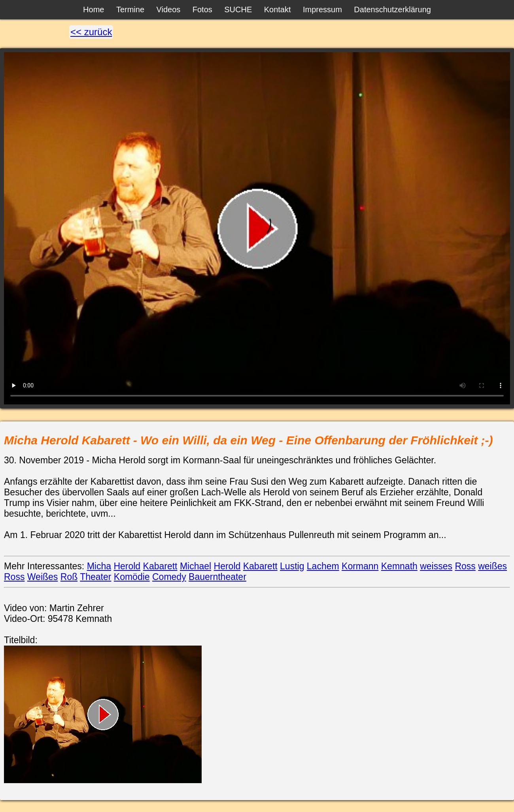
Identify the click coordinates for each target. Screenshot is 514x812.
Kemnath (399, 566)
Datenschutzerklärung (392, 9)
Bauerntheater (217, 577)
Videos (169, 9)
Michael (196, 566)
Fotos (202, 9)
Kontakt (278, 9)
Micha (99, 566)
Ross (465, 566)
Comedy (169, 577)
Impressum (322, 9)
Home (94, 9)
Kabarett (160, 566)
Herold (127, 566)
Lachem (323, 566)
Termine (130, 9)
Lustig (292, 566)
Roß (69, 577)
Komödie (132, 577)
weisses (436, 566)
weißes (492, 566)
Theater (95, 577)
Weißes (43, 577)
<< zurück (91, 32)
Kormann (360, 566)
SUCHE (238, 9)
